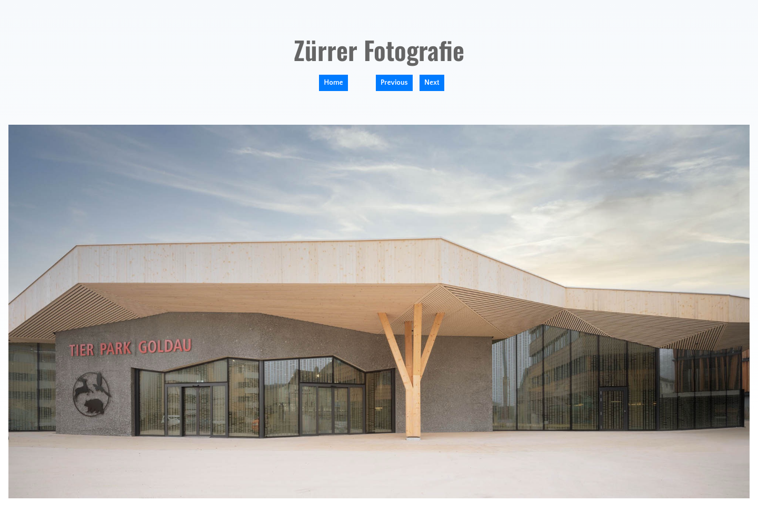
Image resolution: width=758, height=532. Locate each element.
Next (432, 83)
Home (333, 83)
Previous (394, 83)
